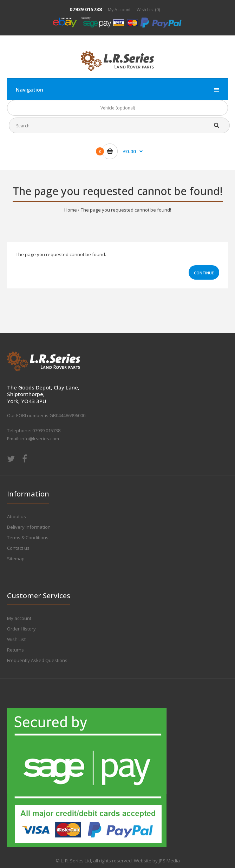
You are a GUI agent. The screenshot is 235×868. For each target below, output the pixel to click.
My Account (119, 10)
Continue (204, 273)
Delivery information (29, 527)
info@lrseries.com (40, 439)
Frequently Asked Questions (37, 660)
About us (17, 516)
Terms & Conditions (28, 538)
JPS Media (169, 861)
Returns (15, 650)
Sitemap (16, 559)
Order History (21, 629)
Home (71, 210)
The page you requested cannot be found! (126, 210)
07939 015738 (86, 9)
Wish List (16, 639)
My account (19, 618)
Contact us (18, 548)
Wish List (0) (148, 10)
